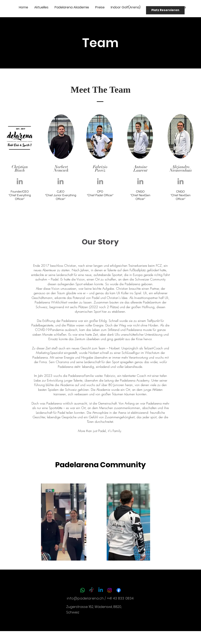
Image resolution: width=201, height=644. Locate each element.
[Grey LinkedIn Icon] (20, 181)
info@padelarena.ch (85, 598)
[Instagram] (110, 590)
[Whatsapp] (83, 590)
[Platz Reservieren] (165, 10)
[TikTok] (92, 590)
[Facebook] (119, 590)
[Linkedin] (101, 590)
